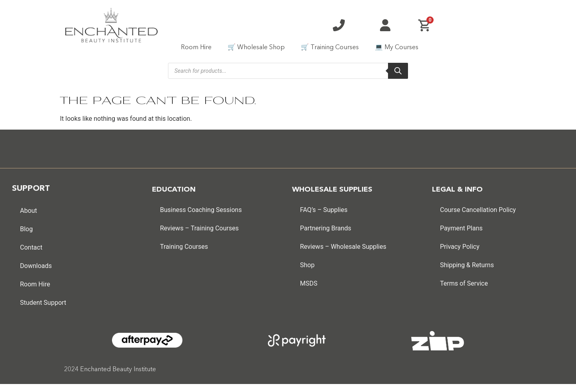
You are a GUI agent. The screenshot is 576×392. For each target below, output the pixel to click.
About (29, 211)
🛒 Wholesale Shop (256, 48)
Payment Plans (461, 228)
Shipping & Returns (467, 265)
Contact (31, 247)
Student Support (43, 303)
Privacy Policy (460, 247)
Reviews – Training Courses (199, 228)
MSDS (309, 283)
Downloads (36, 266)
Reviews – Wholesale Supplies (343, 247)
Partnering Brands (326, 228)
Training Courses (184, 247)
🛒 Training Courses (330, 48)
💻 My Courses (397, 48)
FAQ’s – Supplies (324, 210)
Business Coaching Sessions (201, 210)
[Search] (398, 71)
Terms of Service (464, 283)
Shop (307, 265)
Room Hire (196, 48)
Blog (26, 229)
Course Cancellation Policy (478, 210)
